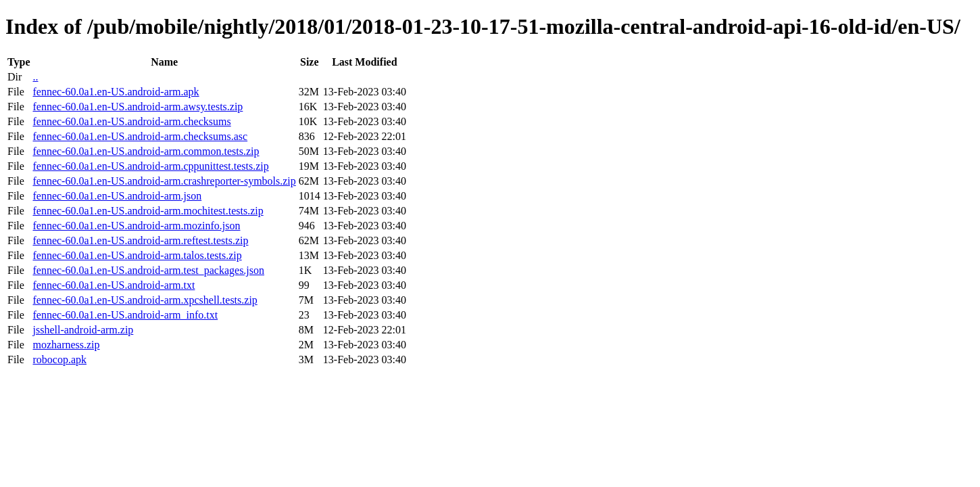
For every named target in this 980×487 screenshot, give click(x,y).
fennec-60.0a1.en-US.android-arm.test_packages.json (148, 270)
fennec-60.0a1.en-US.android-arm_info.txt (125, 315)
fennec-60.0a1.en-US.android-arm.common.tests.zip (146, 151)
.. (35, 77)
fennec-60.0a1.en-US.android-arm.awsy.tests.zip (138, 107)
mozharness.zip (66, 345)
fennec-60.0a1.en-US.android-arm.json (117, 196)
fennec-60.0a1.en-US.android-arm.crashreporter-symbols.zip (164, 181)
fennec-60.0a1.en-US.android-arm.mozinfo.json (136, 226)
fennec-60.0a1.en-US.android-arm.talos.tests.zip (137, 255)
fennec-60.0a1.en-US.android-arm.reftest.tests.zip (140, 240)
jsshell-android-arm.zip (83, 330)
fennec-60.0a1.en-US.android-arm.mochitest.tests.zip (148, 211)
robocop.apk (59, 360)
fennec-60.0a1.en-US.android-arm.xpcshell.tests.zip (145, 300)
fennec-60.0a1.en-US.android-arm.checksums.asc (140, 136)
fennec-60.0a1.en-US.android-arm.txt (114, 285)
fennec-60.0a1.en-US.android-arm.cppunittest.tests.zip (150, 166)
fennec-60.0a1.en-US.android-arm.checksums (131, 121)
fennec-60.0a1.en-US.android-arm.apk (116, 92)
